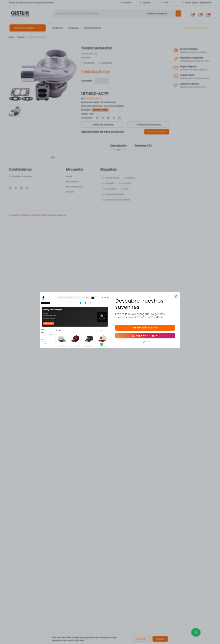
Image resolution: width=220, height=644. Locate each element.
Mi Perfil (70, 192)
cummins (125, 183)
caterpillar (108, 183)
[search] (178, 13)
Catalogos (73, 28)
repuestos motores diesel (116, 200)
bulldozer (129, 178)
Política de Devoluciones (148, 125)
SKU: (83, 98)
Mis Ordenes (72, 182)
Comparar (105, 63)
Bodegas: (86, 110)
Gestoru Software (32, 215)
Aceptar (160, 639)
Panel (69, 176)
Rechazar (141, 639)
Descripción (118, 146)
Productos (57, 28)
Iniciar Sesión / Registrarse (197, 2)
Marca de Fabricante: (92, 106)
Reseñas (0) (143, 146)
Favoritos (88, 63)
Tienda (21, 37)
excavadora (109, 189)
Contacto (126, 2)
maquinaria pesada (113, 194)
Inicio (11, 37)
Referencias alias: (90, 102)
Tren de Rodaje (111, 178)
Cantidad (86, 81)
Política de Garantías (102, 125)
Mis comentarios (75, 187)
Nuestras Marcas (93, 28)
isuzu (124, 189)
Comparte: (87, 118)
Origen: (85, 114)
